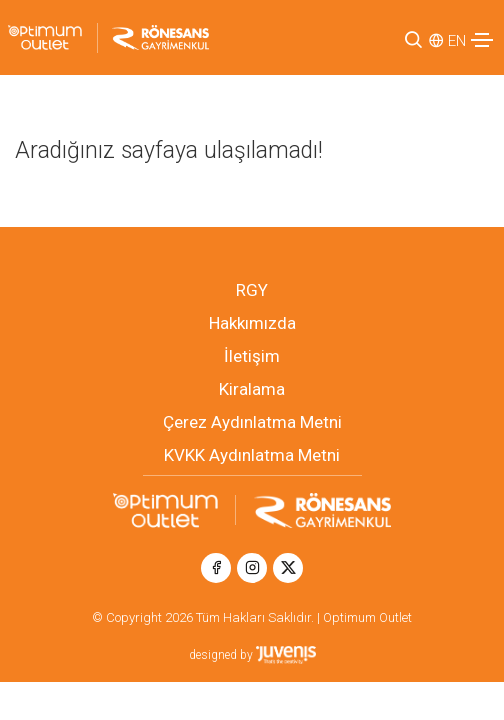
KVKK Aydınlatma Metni (252, 455)
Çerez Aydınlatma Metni (252, 422)
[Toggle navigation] (482, 40)
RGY (252, 290)
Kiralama (252, 389)
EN (457, 41)
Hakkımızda (252, 323)
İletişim (252, 356)
